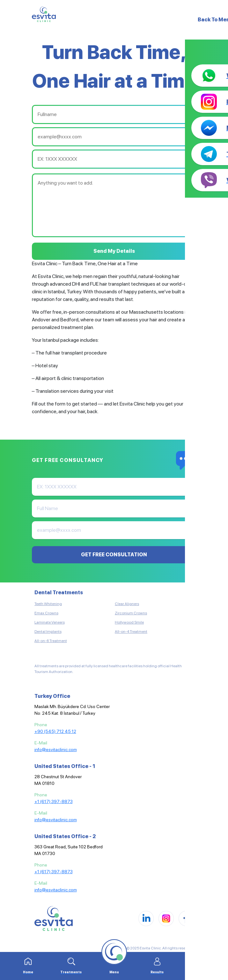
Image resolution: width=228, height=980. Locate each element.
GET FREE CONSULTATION (114, 555)
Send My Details (114, 251)
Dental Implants (48, 632)
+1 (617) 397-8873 (54, 801)
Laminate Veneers (50, 622)
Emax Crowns (46, 613)
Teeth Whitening (48, 604)
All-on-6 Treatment (51, 641)
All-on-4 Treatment (131, 632)
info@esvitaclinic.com (56, 750)
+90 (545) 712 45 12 (55, 731)
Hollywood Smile (129, 622)
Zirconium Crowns (131, 613)
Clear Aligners (127, 604)
